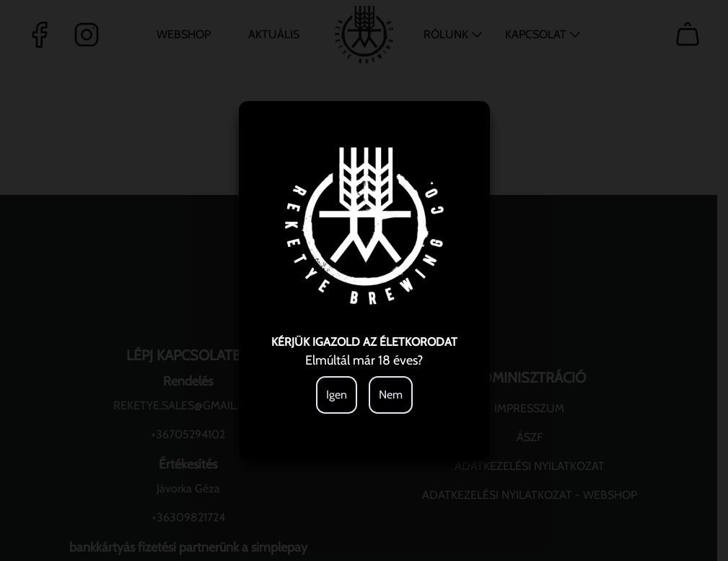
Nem (391, 395)
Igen (337, 395)
